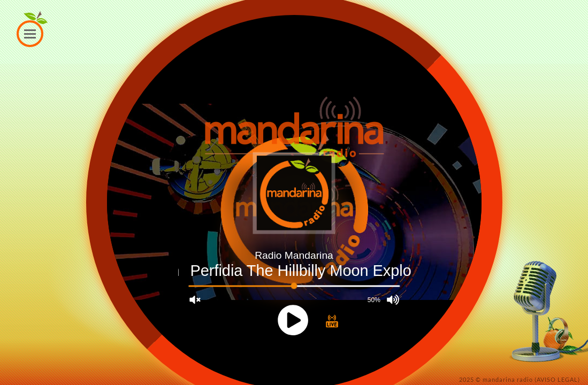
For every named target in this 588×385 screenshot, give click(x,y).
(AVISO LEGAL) (557, 379)
